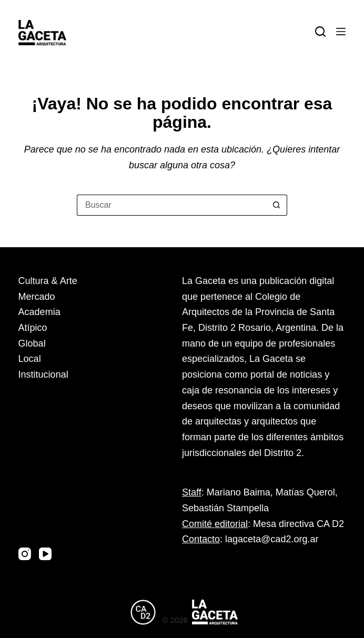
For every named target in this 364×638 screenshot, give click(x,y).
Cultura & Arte (48, 281)
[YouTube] (45, 554)
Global (32, 343)
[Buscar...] (171, 205)
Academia (39, 312)
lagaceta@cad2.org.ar (272, 539)
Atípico (33, 328)
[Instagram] (25, 554)
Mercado (37, 297)
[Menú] (341, 32)
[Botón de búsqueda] (277, 205)
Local (30, 359)
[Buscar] (320, 32)
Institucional (43, 374)
